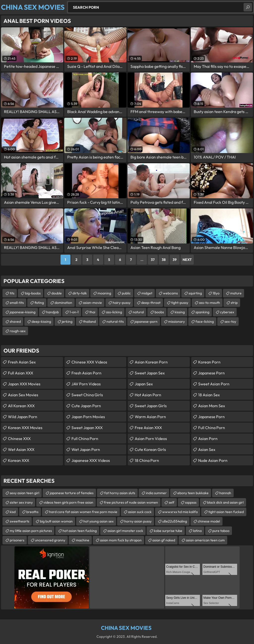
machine (83, 540)
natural (138, 312)
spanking (202, 312)
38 (164, 260)
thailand (89, 322)
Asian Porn (208, 439)
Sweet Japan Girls (151, 406)
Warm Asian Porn (150, 417)
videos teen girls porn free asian (68, 502)
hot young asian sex (98, 521)
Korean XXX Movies (25, 428)
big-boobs (33, 293)
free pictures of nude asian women (131, 502)
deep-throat (151, 303)
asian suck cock (140, 512)
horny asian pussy (138, 521)
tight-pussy (180, 303)
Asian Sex (207, 449)
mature (236, 293)
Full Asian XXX (21, 373)
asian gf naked (164, 540)
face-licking (205, 322)
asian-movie (92, 303)
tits (12, 293)
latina (197, 531)
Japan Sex (144, 384)
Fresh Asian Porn (86, 373)
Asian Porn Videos (151, 439)
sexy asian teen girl (24, 493)
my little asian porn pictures (31, 531)
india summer (156, 493)
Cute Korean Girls (150, 449)
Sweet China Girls (87, 395)
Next (187, 260)
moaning (104, 293)
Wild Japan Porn (23, 417)
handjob (52, 312)
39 (175, 260)
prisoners (17, 540)
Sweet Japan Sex (150, 373)
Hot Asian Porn (148, 395)
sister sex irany (21, 502)
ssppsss (191, 502)
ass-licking (114, 312)
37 (153, 260)
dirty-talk (80, 293)
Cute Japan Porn (86, 406)
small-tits (17, 303)
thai (92, 312)
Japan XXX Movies (24, 384)
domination (63, 303)
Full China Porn (85, 439)
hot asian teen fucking (80, 531)
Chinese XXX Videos (89, 362)
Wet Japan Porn (86, 449)
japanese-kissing (23, 312)
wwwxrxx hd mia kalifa (180, 512)
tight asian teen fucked (226, 512)
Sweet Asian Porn (214, 384)
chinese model (209, 521)
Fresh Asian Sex (22, 362)
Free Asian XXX (148, 428)
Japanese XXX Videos (91, 460)
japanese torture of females (72, 493)
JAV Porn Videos (86, 384)
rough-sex (18, 331)
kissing (180, 312)
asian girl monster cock (125, 531)
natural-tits (115, 322)
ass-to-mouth (209, 303)
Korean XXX (19, 460)
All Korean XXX (21, 406)
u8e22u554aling (175, 521)
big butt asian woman (56, 521)
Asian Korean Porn (151, 362)
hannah (225, 493)
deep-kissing (41, 322)
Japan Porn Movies (88, 417)
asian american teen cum (205, 540)
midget (147, 293)
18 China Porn (147, 460)
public (126, 293)
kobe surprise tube (168, 531)
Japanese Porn (211, 373)
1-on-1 (74, 312)
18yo (216, 293)
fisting (39, 303)
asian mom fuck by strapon (121, 540)
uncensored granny (50, 540)
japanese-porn (146, 322)
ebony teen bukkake (193, 493)
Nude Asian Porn (213, 460)
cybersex (227, 312)
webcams (170, 293)
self (172, 502)
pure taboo (221, 531)
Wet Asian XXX (21, 449)
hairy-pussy (122, 303)
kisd (13, 512)
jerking (67, 322)
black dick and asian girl (225, 502)
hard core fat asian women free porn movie (83, 512)
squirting (195, 293)
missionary (176, 322)
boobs (159, 312)
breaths (32, 512)
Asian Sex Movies (23, 395)
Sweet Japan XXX (87, 428)
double (57, 293)
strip (234, 303)
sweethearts (19, 521)
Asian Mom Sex (212, 406)
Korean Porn (209, 362)
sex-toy (230, 322)
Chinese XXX (19, 439)
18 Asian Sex (209, 395)
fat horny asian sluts (120, 493)
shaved (15, 322)
